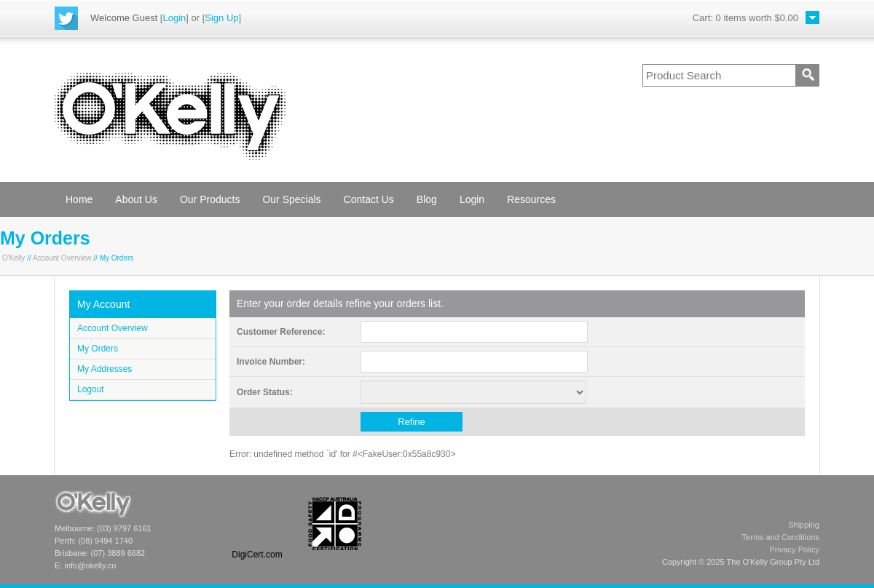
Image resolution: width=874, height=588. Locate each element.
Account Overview (62, 258)
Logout (91, 389)
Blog (427, 199)
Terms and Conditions (781, 537)
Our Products (210, 199)
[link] (257, 524)
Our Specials (291, 199)
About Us (136, 199)
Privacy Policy (795, 549)
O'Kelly (13, 258)
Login (174, 18)
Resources (531, 199)
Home (79, 199)
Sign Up (221, 18)
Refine (412, 422)
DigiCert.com (257, 555)
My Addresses (105, 369)
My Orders (98, 349)
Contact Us (369, 199)
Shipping (804, 525)
